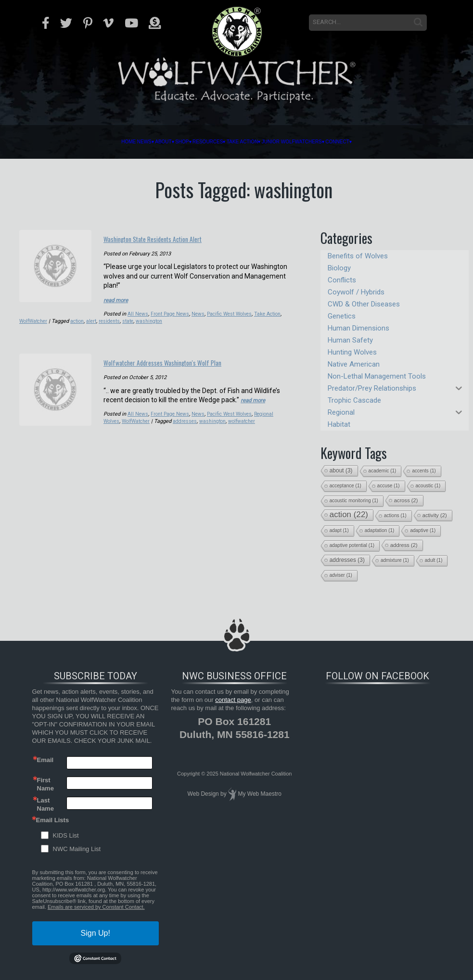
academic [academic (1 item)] (383, 471)
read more (119, 297)
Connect (396, 142)
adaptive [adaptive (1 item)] (423, 530)
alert (114, 318)
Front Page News (172, 311)
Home (67, 142)
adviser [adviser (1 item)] (341, 575)
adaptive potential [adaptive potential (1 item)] (352, 545)
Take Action (253, 142)
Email (45, 760)
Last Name (45, 804)
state (153, 318)
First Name (45, 784)
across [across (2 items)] (406, 500)
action (99, 318)
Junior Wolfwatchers (327, 142)
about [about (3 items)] (341, 471)
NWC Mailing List (77, 849)
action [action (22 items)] (349, 515)
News (94, 142)
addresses (190, 429)
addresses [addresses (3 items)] (347, 560)
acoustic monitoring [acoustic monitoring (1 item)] (354, 501)
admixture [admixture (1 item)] (395, 560)
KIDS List (66, 835)
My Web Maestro (259, 794)
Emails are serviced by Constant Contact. (96, 907)
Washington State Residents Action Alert (189, 237)
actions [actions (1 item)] (395, 515)
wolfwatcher (249, 429)
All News (138, 311)
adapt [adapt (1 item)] (339, 530)
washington (176, 318)
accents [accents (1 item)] (424, 471)
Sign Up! (96, 933)
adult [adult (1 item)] (434, 560)
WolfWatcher (53, 318)
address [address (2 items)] (404, 545)
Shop (158, 142)
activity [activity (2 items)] (435, 515)
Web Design (203, 794)
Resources (199, 142)
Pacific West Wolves (235, 311)
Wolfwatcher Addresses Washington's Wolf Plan (192, 364)
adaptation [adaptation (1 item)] (380, 530)
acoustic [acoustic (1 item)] (428, 486)
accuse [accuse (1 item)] (389, 486)
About (126, 142)
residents (134, 318)
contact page (233, 700)
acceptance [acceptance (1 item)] (345, 486)
